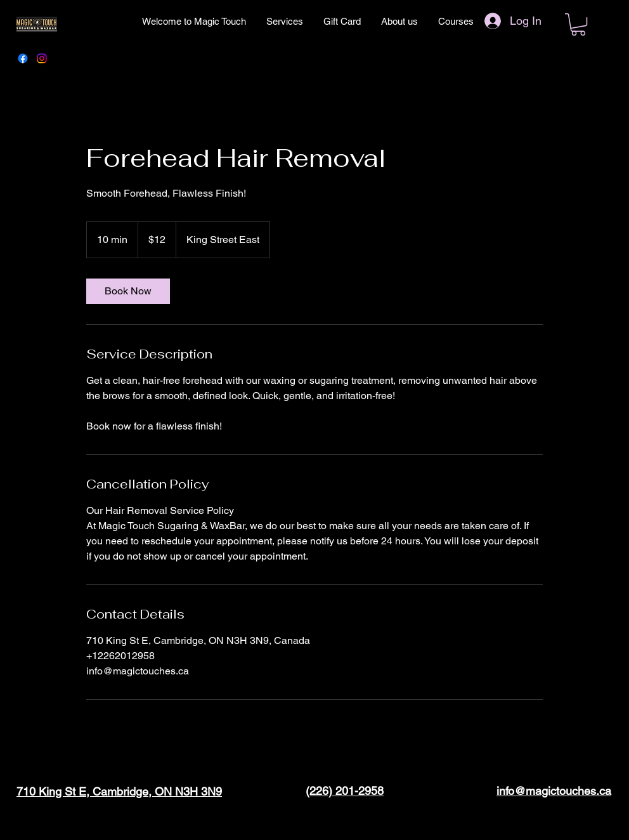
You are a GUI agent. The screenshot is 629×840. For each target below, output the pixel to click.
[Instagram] (42, 58)
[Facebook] (23, 58)
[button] (578, 24)
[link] (128, 291)
